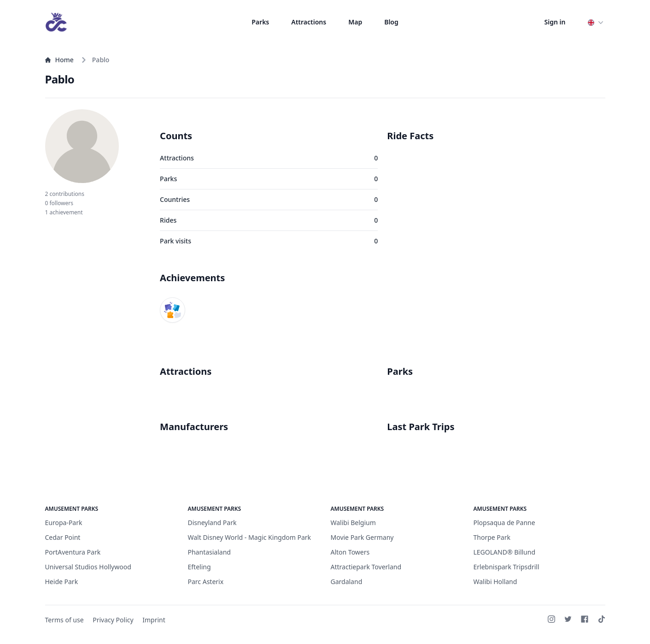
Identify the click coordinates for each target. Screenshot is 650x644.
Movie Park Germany (362, 537)
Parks (260, 22)
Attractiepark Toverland (366, 567)
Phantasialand (209, 552)
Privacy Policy (113, 620)
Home (59, 60)
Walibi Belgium (353, 523)
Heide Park (62, 582)
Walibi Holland (495, 582)
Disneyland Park (212, 523)
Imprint (154, 620)
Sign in (555, 22)
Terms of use (64, 620)
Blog (391, 22)
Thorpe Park (492, 537)
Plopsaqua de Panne (504, 523)
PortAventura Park (73, 552)
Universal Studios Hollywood (88, 567)
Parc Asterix (206, 582)
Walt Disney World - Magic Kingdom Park (250, 537)
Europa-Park (64, 523)
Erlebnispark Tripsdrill (507, 567)
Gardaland (347, 582)
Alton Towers (350, 552)
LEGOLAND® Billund (505, 552)
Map (355, 22)
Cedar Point (63, 537)
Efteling (199, 567)
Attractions (309, 22)
